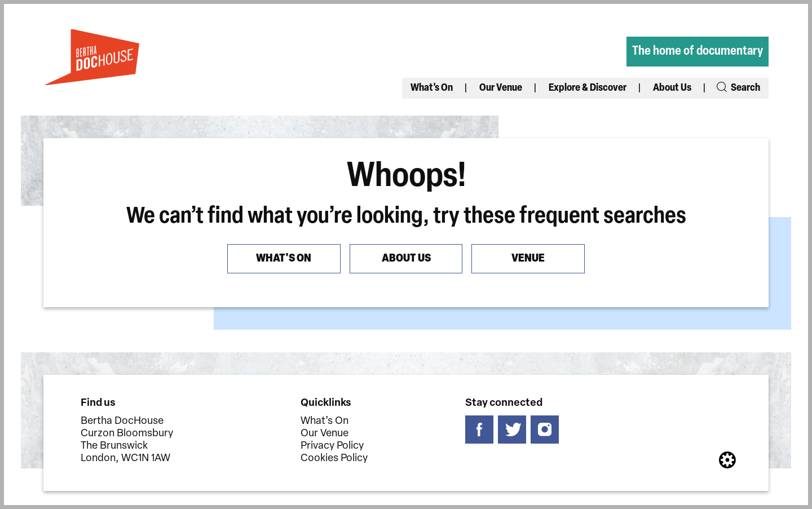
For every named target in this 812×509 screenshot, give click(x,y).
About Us (672, 88)
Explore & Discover (588, 88)
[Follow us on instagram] (545, 430)
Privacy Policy (332, 446)
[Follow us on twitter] (513, 430)
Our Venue (501, 88)
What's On (284, 259)
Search (738, 88)
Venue (528, 259)
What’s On (432, 88)
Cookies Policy (334, 459)
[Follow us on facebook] (480, 430)
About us (406, 259)
